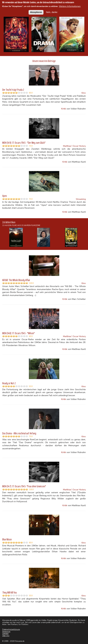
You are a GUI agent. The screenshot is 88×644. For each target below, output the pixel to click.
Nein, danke (52, 12)
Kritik (64, 109)
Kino (84, 93)
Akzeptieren (36, 12)
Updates (5, 634)
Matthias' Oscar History (74, 146)
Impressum (6, 632)
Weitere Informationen (70, 6)
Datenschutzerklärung (11, 629)
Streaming (81, 199)
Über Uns (6, 636)
